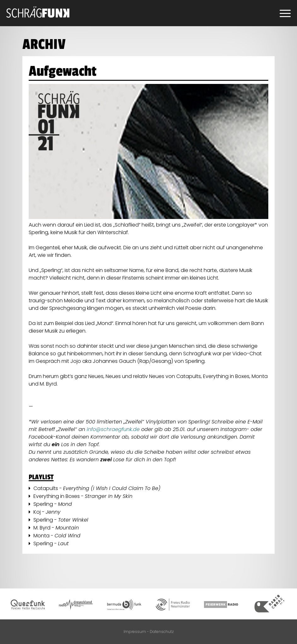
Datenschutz (162, 632)
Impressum (135, 632)
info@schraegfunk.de (114, 429)
